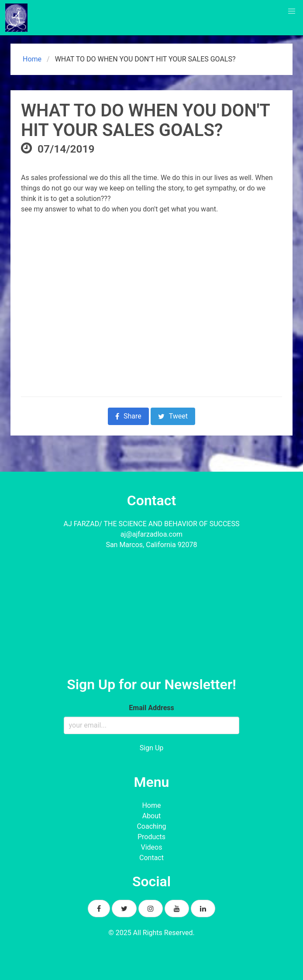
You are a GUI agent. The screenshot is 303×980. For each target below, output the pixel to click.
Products (151, 837)
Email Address (151, 708)
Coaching (151, 826)
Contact (151, 858)
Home (31, 59)
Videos (152, 847)
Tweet (173, 416)
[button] (292, 11)
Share (128, 416)
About (152, 816)
